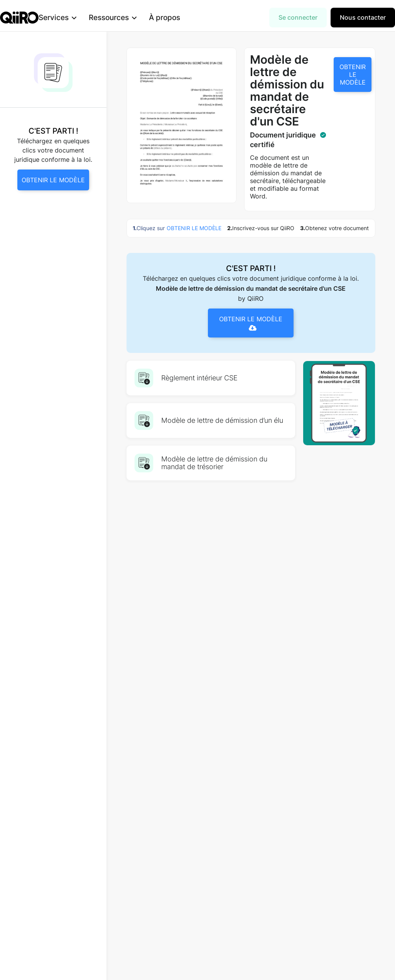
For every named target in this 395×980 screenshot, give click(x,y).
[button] (70, 18)
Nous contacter (363, 17)
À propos (177, 17)
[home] (19, 18)
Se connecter (298, 17)
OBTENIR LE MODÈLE (353, 75)
